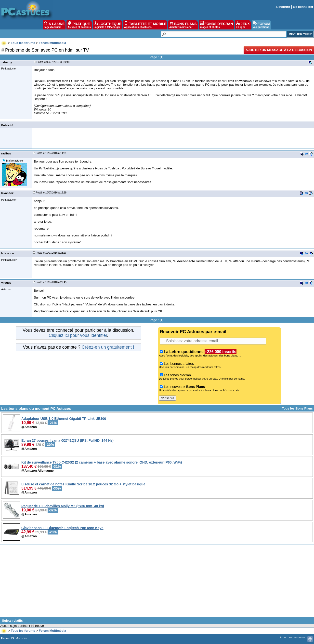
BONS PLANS (183, 25)
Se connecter (303, 7)
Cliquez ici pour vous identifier (78, 335)
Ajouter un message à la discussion (279, 50)
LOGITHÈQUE (107, 25)
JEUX (243, 25)
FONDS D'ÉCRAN (216, 25)
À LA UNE (54, 25)
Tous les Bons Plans (297, 408)
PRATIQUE (79, 25)
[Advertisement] (157, 583)
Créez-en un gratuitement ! (108, 347)
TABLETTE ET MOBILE (145, 25)
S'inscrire (283, 7)
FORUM (261, 25)
